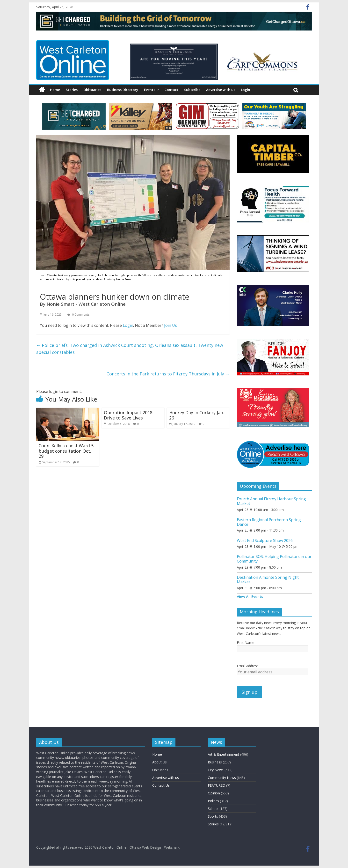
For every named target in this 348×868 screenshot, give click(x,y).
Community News (222, 778)
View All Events (250, 596)
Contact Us (161, 785)
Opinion (214, 793)
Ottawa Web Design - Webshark (155, 847)
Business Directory (123, 90)
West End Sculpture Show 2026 (265, 541)
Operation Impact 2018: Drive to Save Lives (129, 415)
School (213, 809)
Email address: (248, 666)
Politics (213, 801)
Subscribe (192, 90)
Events (150, 90)
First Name (246, 643)
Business (215, 762)
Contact (171, 90)
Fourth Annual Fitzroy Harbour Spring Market (271, 501)
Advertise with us (221, 90)
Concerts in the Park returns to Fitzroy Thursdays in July (168, 374)
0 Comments (78, 315)
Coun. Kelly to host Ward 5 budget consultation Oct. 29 (66, 451)
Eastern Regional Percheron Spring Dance (269, 522)
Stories (72, 90)
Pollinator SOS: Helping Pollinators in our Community (274, 559)
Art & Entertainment (224, 754)
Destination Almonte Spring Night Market (268, 580)
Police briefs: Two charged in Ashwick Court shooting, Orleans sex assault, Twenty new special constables (130, 349)
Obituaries (92, 90)
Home (55, 90)
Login (246, 90)
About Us (159, 762)
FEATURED (217, 785)
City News (216, 770)
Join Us (170, 325)
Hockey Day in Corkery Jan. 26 (197, 415)
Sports (213, 816)
